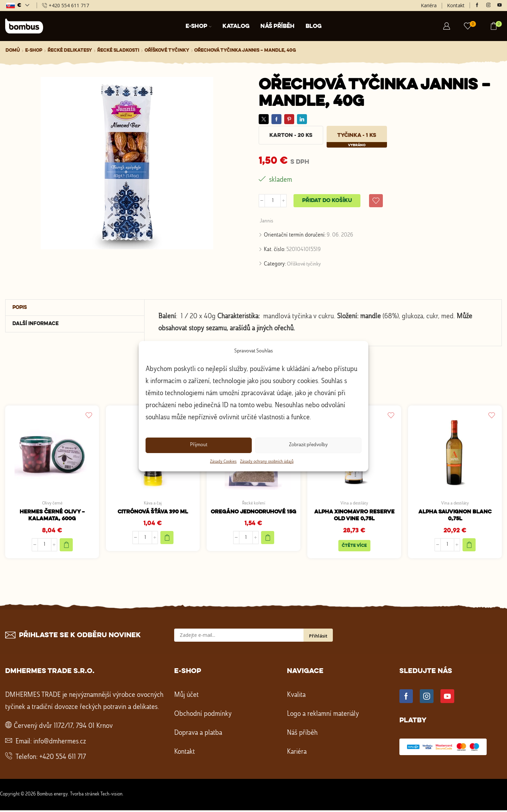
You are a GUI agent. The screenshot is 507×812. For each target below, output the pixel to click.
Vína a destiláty (354, 504)
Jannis (267, 222)
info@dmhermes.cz (60, 744)
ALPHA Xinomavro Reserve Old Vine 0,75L (354, 517)
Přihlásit (318, 638)
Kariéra (429, 5)
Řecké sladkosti (118, 50)
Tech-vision (111, 796)
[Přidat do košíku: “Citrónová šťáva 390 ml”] (167, 539)
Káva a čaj (153, 504)
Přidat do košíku (327, 201)
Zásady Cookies (223, 462)
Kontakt (456, 5)
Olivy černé (52, 504)
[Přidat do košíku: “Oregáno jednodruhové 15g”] (268, 539)
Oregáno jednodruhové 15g (254, 513)
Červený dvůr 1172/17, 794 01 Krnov (63, 728)
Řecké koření (254, 504)
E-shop (199, 26)
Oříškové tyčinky (167, 50)
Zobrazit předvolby (308, 445)
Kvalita (296, 697)
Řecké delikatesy (70, 50)
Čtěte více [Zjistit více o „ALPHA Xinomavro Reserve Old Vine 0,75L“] (354, 547)
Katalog (236, 26)
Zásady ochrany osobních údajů (267, 462)
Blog (314, 26)
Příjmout (199, 445)
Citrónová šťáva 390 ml (153, 513)
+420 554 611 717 (63, 759)
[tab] (75, 309)
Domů (13, 50)
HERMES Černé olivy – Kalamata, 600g (52, 517)
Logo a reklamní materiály (323, 716)
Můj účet (186, 697)
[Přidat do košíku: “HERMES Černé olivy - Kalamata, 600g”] (66, 546)
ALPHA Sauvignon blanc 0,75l (455, 517)
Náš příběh (277, 26)
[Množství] (273, 201)
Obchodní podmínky (203, 716)
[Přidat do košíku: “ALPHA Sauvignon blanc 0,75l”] (469, 546)
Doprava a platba (198, 735)
